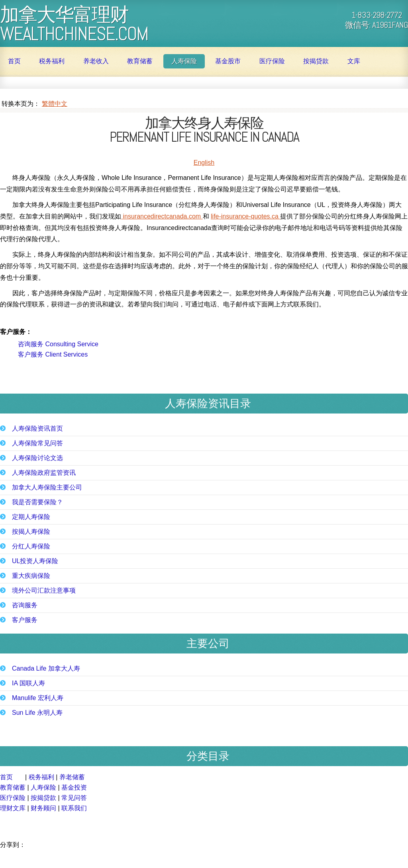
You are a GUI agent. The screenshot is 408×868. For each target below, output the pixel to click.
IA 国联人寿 (28, 683)
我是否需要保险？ (37, 502)
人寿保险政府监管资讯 (44, 473)
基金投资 (74, 787)
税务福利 (52, 61)
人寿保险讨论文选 (37, 458)
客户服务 (25, 620)
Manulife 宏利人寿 (38, 698)
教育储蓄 (140, 61)
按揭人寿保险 (31, 532)
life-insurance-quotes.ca (245, 216)
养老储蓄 (72, 777)
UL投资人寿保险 (35, 561)
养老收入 (96, 61)
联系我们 (74, 808)
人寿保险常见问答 (37, 443)
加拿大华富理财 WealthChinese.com (74, 23)
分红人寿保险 (31, 546)
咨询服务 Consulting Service (58, 344)
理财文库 (13, 808)
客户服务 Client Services (53, 354)
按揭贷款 (316, 61)
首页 (14, 61)
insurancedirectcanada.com (162, 216)
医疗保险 (272, 61)
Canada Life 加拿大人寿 (46, 669)
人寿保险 (184, 61)
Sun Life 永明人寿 (37, 713)
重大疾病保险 (31, 576)
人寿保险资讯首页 (37, 429)
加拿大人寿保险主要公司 (47, 488)
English (204, 163)
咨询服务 (25, 605)
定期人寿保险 (31, 517)
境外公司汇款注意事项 (44, 591)
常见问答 (74, 798)
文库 (354, 61)
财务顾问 (43, 808)
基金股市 (228, 61)
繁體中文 (55, 104)
